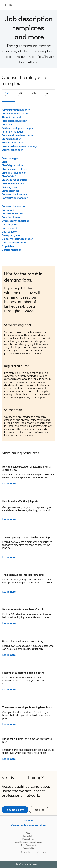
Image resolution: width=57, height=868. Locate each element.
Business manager (12, 150)
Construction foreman (14, 194)
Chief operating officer (14, 180)
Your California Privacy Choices (28, 842)
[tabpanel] (28, 180)
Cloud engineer (10, 191)
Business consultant (13, 142)
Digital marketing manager (17, 239)
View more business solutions (28, 825)
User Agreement (29, 845)
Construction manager (15, 198)
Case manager (10, 158)
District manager (11, 250)
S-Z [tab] (47, 93)
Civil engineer (9, 187)
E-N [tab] (20, 93)
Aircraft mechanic (12, 117)
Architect (7, 124)
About (29, 833)
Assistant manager (12, 132)
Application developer (14, 121)
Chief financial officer (14, 173)
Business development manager (20, 146)
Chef (4, 162)
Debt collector (10, 232)
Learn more (9, 483)
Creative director (11, 217)
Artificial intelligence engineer (19, 128)
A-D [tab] (7, 93)
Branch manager (11, 139)
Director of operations (14, 242)
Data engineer (10, 224)
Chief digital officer (12, 165)
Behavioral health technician (18, 135)
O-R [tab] (34, 93)
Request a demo (15, 810)
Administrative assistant (16, 114)
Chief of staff (9, 176)
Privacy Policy (28, 839)
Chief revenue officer (14, 183)
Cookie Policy (28, 836)
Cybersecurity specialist (15, 221)
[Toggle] (52, 864)
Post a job (41, 810)
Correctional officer (13, 214)
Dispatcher (8, 246)
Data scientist (9, 228)
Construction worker (13, 206)
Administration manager (16, 110)
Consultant (8, 210)
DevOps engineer (11, 235)
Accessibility (29, 848)
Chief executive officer (14, 169)
